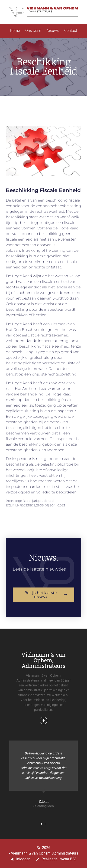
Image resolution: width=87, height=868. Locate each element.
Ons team (33, 31)
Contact (71, 31)
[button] (42, 824)
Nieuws (53, 31)
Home (15, 31)
